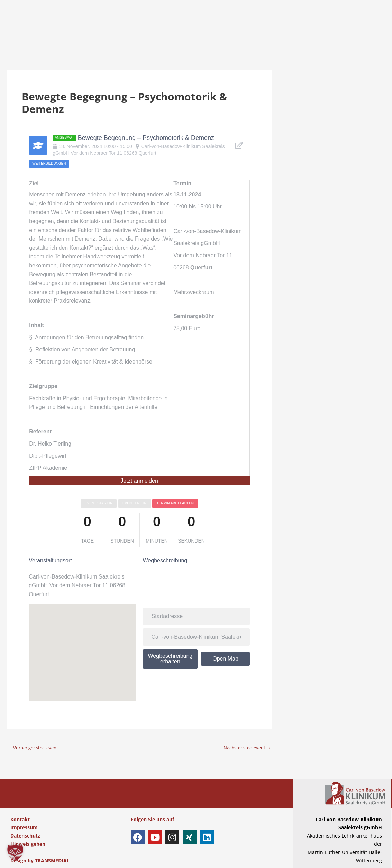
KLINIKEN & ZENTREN (146, 21)
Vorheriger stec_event (36, 747)
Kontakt (20, 820)
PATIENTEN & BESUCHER (81, 21)
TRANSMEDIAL (52, 861)
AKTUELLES (292, 65)
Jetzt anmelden (139, 481)
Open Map (225, 659)
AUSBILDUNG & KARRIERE (276, 21)
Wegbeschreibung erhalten (170, 659)
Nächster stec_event (244, 747)
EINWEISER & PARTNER (208, 21)
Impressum (24, 828)
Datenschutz (25, 836)
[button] (15, 853)
